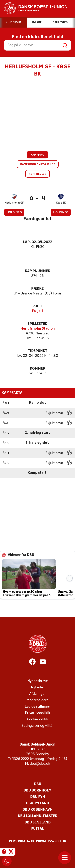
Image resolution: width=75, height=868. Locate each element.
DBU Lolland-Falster (38, 816)
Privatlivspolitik (37, 713)
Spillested (37, 324)
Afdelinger (37, 694)
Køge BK (61, 203)
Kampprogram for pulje (38, 165)
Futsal (37, 829)
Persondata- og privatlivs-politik (38, 841)
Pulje (38, 306)
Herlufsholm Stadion (38, 329)
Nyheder (38, 688)
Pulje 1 (37, 311)
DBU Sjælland (38, 823)
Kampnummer (38, 271)
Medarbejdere (37, 700)
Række (37, 289)
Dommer (38, 369)
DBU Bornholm (38, 791)
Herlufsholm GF (14, 203)
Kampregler (37, 174)
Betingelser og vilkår (38, 726)
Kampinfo (37, 155)
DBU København (38, 810)
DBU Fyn (38, 797)
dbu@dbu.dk (40, 764)
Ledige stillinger (37, 707)
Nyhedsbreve (38, 681)
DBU (38, 784)
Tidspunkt (38, 351)
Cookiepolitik (38, 719)
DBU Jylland (37, 803)
